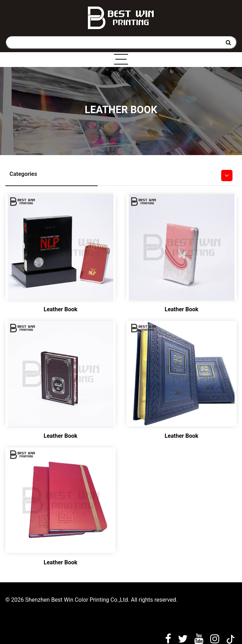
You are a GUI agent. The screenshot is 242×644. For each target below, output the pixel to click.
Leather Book (61, 309)
